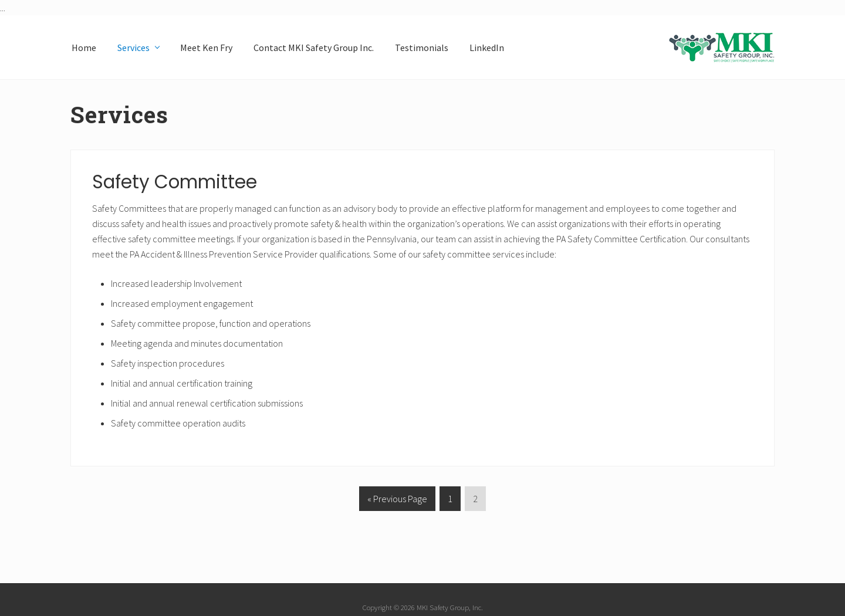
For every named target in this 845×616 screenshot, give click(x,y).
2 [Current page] (475, 501)
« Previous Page (397, 501)
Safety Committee (175, 182)
